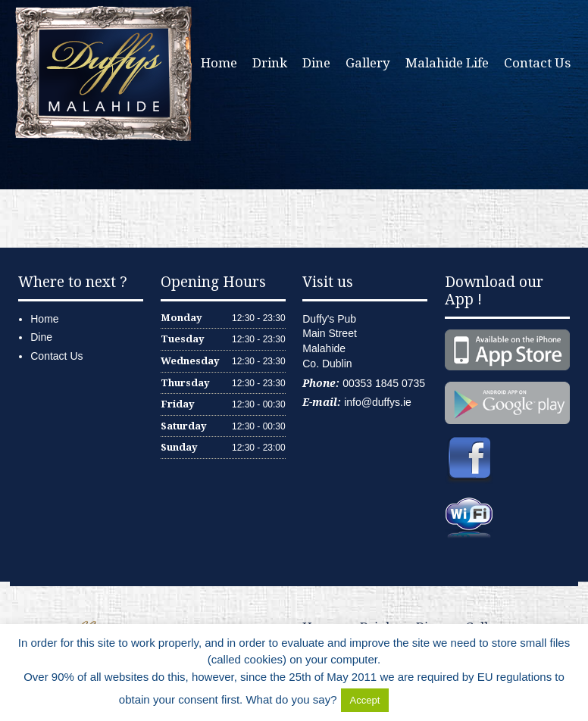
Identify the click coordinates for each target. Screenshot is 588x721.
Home (219, 63)
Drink (270, 63)
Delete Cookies (430, 699)
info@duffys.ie (378, 402)
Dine (316, 63)
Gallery (368, 63)
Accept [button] (365, 700)
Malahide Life (447, 63)
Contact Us (537, 63)
